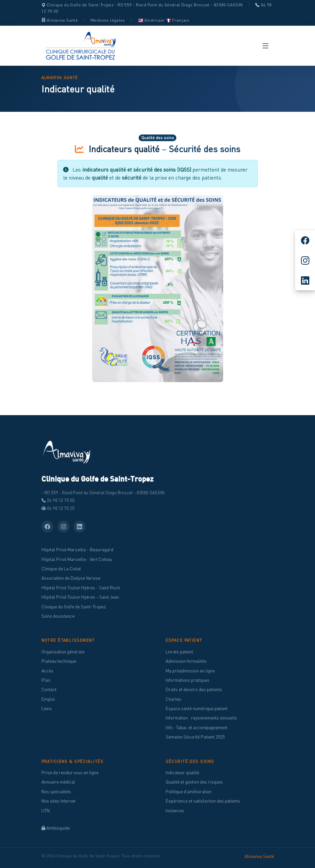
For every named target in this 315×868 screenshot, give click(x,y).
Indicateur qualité (182, 773)
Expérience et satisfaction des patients (203, 801)
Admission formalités (186, 661)
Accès (47, 671)
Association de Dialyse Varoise (71, 578)
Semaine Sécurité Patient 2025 (195, 737)
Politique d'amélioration (189, 792)
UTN (46, 811)
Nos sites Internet (58, 801)
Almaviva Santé (60, 20)
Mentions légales (108, 20)
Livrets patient (179, 652)
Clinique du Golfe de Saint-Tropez (74, 607)
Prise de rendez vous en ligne (70, 773)
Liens (47, 708)
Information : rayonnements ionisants (201, 718)
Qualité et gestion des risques (194, 782)
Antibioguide (56, 828)
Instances (175, 811)
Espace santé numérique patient (197, 708)
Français (178, 20)
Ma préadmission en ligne (190, 671)
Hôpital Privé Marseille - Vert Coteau (77, 559)
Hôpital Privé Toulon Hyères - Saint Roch (81, 588)
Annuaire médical (58, 782)
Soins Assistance (58, 616)
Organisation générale (63, 652)
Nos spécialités (56, 792)
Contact (49, 689)
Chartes (174, 699)
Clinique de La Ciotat (61, 569)
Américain (151, 20)
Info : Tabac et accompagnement (197, 728)
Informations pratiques (188, 680)
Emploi (48, 699)
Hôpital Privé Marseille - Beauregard (77, 550)
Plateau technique (59, 661)
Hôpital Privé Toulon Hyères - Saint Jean (80, 597)
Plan (46, 680)
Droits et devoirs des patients (194, 689)
